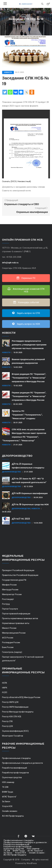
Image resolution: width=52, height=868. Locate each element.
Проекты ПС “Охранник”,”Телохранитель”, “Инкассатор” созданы (27, 415)
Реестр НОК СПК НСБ (12, 717)
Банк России (8, 647)
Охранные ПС (26, 278)
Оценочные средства (12, 777)
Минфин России (9, 585)
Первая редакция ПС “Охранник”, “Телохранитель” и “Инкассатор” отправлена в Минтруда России (29, 396)
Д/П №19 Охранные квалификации (30, 493)
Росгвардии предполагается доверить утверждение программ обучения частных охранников (29, 345)
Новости (8, 72)
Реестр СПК (7, 721)
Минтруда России (10, 590)
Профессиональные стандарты (16, 758)
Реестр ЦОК (8, 726)
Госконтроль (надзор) (12, 652)
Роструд (6, 604)
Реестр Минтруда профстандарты (18, 712)
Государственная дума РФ (14, 580)
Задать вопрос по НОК (26, 324)
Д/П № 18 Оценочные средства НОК (30, 504)
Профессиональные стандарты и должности (22, 763)
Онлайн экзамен (10, 811)
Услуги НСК (7, 806)
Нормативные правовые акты (16, 623)
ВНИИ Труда (8, 792)
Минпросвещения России (14, 633)
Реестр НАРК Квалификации (15, 707)
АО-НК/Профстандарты (13, 816)
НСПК (5, 683)
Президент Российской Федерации (18, 570)
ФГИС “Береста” (9, 797)
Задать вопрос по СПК (26, 313)
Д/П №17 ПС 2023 (21, 519)
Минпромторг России (12, 594)
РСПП (5, 693)
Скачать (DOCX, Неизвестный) (17, 181)
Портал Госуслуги (10, 609)
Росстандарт (8, 599)
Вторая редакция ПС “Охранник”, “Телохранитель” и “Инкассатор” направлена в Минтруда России (29, 378)
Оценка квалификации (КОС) (15, 731)
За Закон (6, 801)
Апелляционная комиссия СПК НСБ (26, 290)
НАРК (5, 688)
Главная (12, 22)
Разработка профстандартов (15, 773)
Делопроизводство (12, 472)
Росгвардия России (11, 642)
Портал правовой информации (16, 614)
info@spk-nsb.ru (11, 263)
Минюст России (9, 628)
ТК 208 (5, 787)
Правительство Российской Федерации (20, 575)
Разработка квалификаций (14, 768)
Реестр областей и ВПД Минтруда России (21, 697)
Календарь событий (26, 302)
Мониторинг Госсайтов (13, 736)
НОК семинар (8, 782)
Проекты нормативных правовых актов (20, 618)
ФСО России (8, 638)
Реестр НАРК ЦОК (10, 702)
